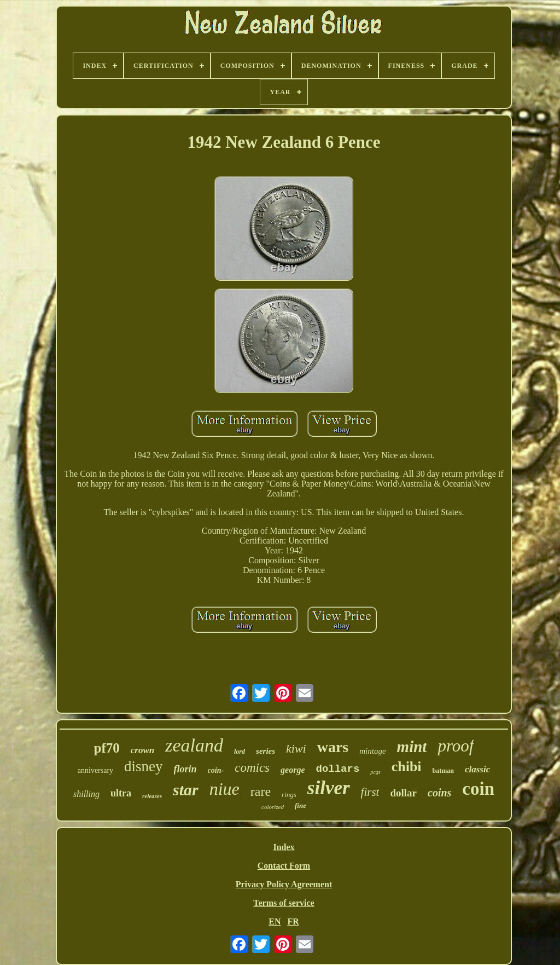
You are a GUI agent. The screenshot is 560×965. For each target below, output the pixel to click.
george (293, 770)
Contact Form (284, 866)
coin (478, 789)
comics (252, 768)
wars (333, 747)
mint (412, 747)
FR (293, 921)
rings (289, 794)
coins (439, 793)
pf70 (107, 748)
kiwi (296, 749)
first (370, 792)
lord (240, 752)
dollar (403, 793)
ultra (121, 793)
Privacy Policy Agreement (284, 884)
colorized (273, 807)
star (186, 790)
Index (284, 847)
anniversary (95, 770)
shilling (86, 794)
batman (443, 771)
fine (301, 805)
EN (275, 921)
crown (142, 750)
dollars (337, 769)
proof (456, 746)
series (266, 751)
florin (185, 769)
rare (261, 791)
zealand (194, 745)
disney (144, 766)
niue (224, 789)
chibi (407, 767)
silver (329, 788)
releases (152, 796)
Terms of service (284, 903)
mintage (372, 751)
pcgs (375, 772)
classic (477, 769)
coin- (216, 770)
